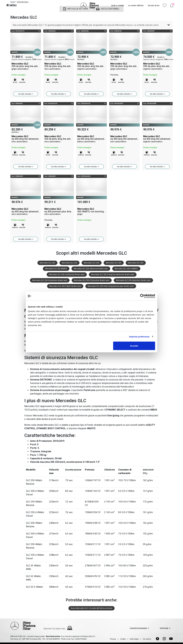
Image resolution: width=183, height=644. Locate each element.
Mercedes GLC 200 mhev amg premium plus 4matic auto (111, 286)
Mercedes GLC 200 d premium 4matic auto (133, 280)
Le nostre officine (136, 5)
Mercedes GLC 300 (92, 263)
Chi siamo (147, 639)
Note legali (134, 639)
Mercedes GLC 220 (70, 263)
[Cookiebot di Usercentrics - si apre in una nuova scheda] (142, 296)
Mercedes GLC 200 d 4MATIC (126, 269)
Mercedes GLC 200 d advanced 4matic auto (67, 274)
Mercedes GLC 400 (114, 263)
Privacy (113, 639)
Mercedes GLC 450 (136, 263)
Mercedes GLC (26, 66)
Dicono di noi (154, 5)
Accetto (134, 346)
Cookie (123, 639)
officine (164, 628)
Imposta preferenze (139, 336)
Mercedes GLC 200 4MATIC (56, 269)
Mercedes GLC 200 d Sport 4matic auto (65, 286)
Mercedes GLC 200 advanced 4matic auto (91, 269)
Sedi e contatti (118, 5)
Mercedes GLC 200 (47, 263)
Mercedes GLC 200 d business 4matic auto (50, 280)
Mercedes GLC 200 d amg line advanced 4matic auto (113, 274)
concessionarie (138, 628)
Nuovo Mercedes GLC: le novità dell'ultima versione (91, 608)
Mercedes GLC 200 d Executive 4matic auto (92, 280)
